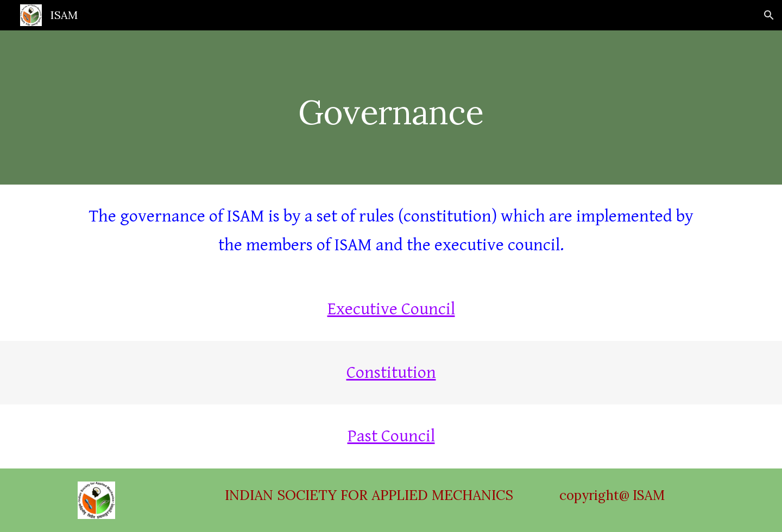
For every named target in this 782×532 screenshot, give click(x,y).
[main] (391, 107)
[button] (769, 15)
